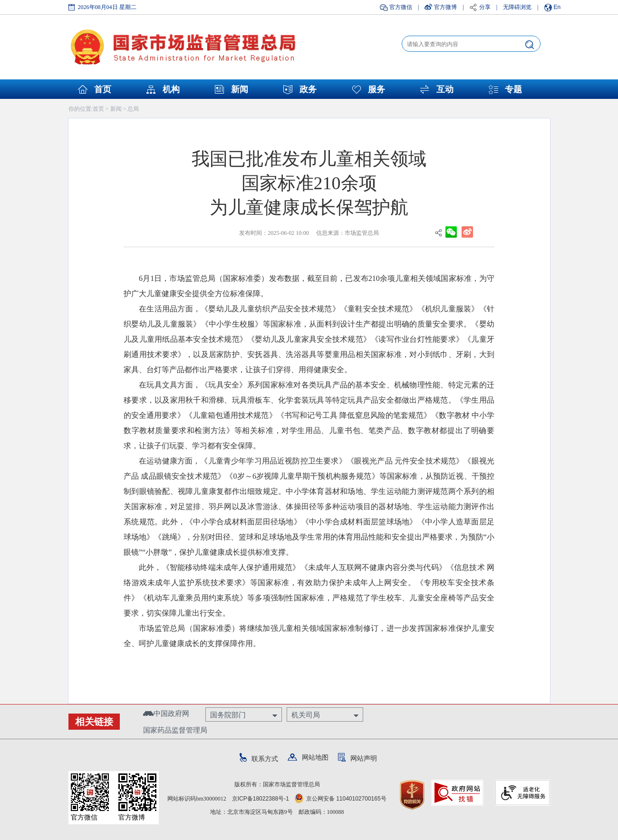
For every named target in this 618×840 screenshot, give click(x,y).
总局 (133, 109)
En (557, 7)
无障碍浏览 (517, 7)
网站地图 (308, 757)
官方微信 (401, 7)
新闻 (240, 89)
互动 (445, 89)
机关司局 (306, 715)
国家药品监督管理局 (175, 730)
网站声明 (357, 758)
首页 (103, 89)
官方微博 (445, 7)
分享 (485, 7)
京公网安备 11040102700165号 (341, 799)
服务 (377, 89)
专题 (513, 89)
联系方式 (259, 759)
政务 (308, 89)
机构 (171, 89)
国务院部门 (228, 715)
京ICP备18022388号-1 (261, 799)
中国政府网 (166, 713)
